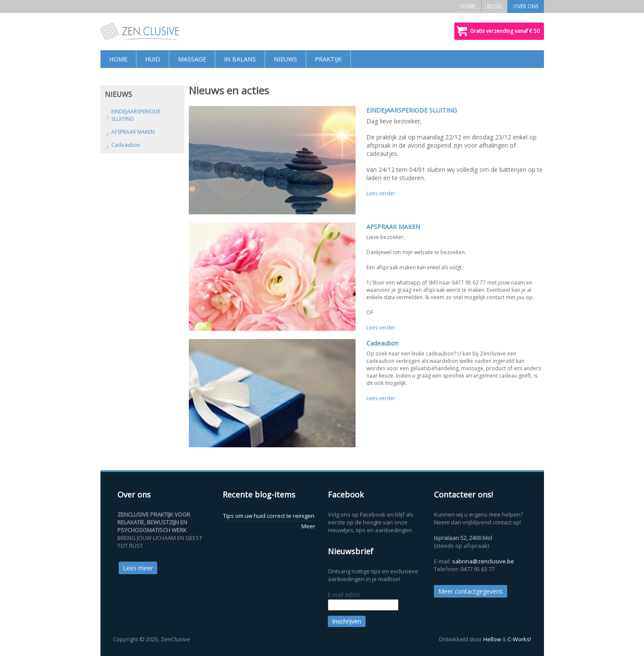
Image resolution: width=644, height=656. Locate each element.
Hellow (492, 639)
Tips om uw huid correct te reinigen (269, 516)
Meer (308, 526)
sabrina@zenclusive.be (483, 561)
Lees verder (381, 193)
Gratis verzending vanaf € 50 (505, 31)
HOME (468, 6)
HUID (153, 59)
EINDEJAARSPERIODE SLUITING (412, 110)
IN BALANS (240, 59)
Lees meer (138, 568)
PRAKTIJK (328, 59)
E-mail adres (344, 595)
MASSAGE (192, 59)
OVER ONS (526, 6)
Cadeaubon (382, 343)
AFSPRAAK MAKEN (393, 227)
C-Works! (519, 639)
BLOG (494, 6)
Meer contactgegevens (471, 591)
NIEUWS (285, 59)
